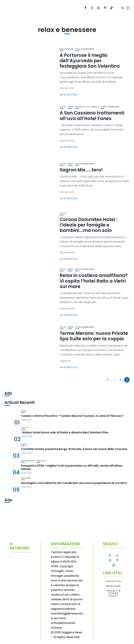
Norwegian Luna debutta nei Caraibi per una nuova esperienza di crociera (74, 483)
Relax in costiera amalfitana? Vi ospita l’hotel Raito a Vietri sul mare (94, 281)
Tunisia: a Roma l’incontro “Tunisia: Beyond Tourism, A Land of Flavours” (72, 416)
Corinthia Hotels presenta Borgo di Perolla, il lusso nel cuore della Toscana (74, 449)
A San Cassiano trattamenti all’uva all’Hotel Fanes (92, 116)
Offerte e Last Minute (87, 107)
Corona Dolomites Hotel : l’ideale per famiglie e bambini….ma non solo (89, 225)
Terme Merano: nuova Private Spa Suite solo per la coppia (94, 336)
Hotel (63, 107)
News (71, 107)
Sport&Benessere (85, 49)
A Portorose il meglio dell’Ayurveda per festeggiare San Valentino (90, 61)
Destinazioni (67, 49)
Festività (41, 461)
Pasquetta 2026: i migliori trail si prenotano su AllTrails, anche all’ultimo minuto (72, 467)
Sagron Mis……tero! (81, 170)
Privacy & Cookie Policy (114, 593)
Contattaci (113, 581)
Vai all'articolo (68, 95)
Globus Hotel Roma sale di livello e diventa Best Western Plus (65, 432)
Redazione (114, 586)
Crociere (26, 478)
